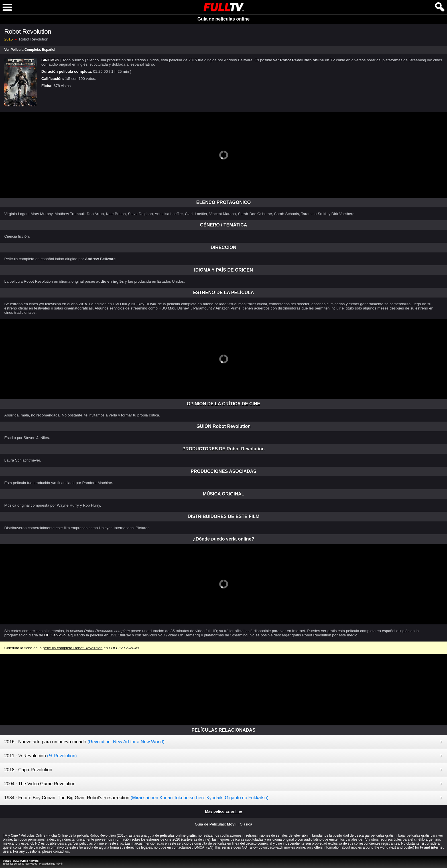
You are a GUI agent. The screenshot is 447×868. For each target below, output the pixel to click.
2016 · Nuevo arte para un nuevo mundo (84, 742)
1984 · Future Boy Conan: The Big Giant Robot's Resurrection (136, 798)
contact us (61, 851)
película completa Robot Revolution (73, 648)
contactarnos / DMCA (188, 847)
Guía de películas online (223, 19)
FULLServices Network (25, 861)
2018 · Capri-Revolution (28, 770)
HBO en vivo (55, 635)
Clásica (246, 824)
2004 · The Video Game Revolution (40, 784)
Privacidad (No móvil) (51, 864)
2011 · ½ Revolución (40, 756)
